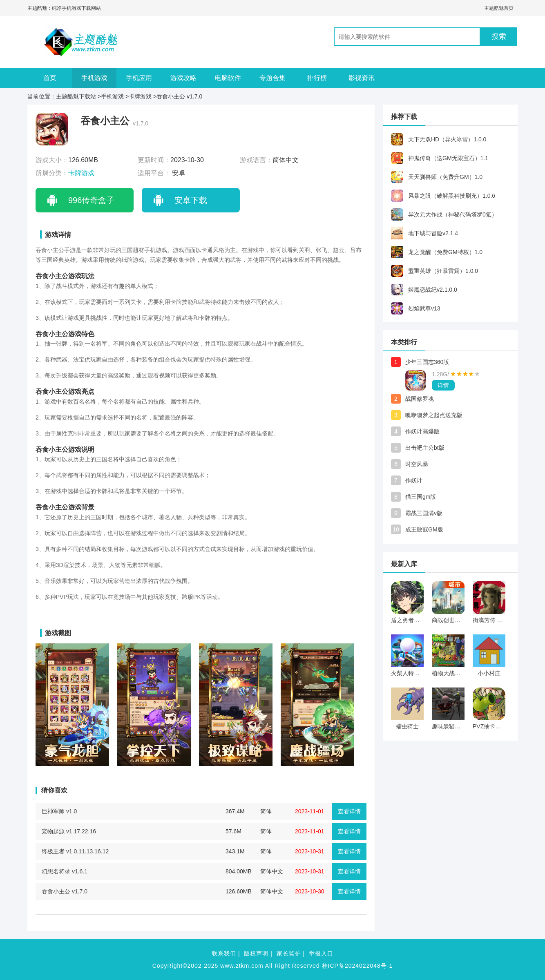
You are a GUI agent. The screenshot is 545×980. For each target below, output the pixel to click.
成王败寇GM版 (424, 529)
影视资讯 (362, 78)
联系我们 (224, 953)
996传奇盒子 (91, 200)
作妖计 (414, 480)
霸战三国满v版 (424, 513)
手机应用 (139, 78)
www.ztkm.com (242, 966)
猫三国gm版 (421, 497)
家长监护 (289, 953)
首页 (50, 78)
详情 (443, 385)
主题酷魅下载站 (76, 96)
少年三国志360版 (427, 362)
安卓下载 (191, 200)
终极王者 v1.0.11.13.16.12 (75, 851)
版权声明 (256, 953)
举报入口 (321, 953)
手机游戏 (94, 78)
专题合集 (272, 78)
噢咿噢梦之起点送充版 (434, 415)
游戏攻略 (183, 78)
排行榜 (317, 78)
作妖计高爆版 (422, 431)
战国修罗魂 (420, 399)
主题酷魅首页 (499, 8)
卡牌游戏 (140, 96)
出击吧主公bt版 (425, 448)
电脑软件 (228, 78)
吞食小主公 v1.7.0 (65, 891)
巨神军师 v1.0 (59, 811)
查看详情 (349, 811)
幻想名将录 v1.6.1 (65, 871)
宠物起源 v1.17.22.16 (69, 831)
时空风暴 (417, 464)
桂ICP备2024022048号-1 (357, 966)
